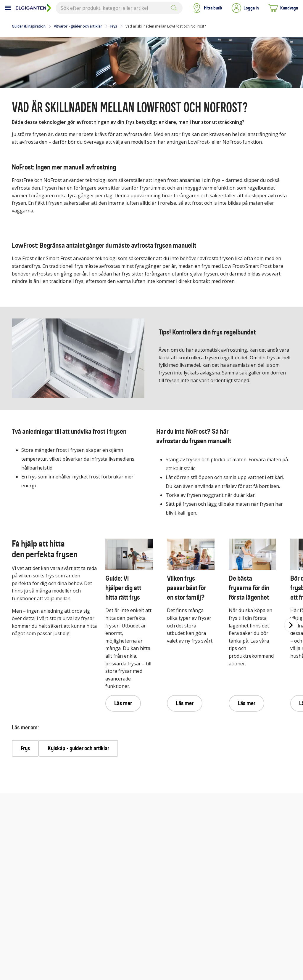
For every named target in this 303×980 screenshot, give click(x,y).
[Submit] (174, 8)
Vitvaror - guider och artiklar (78, 26)
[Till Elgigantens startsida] (33, 8)
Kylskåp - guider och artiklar (78, 748)
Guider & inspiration (29, 26)
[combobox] (119, 8)
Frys (114, 26)
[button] (245, 8)
